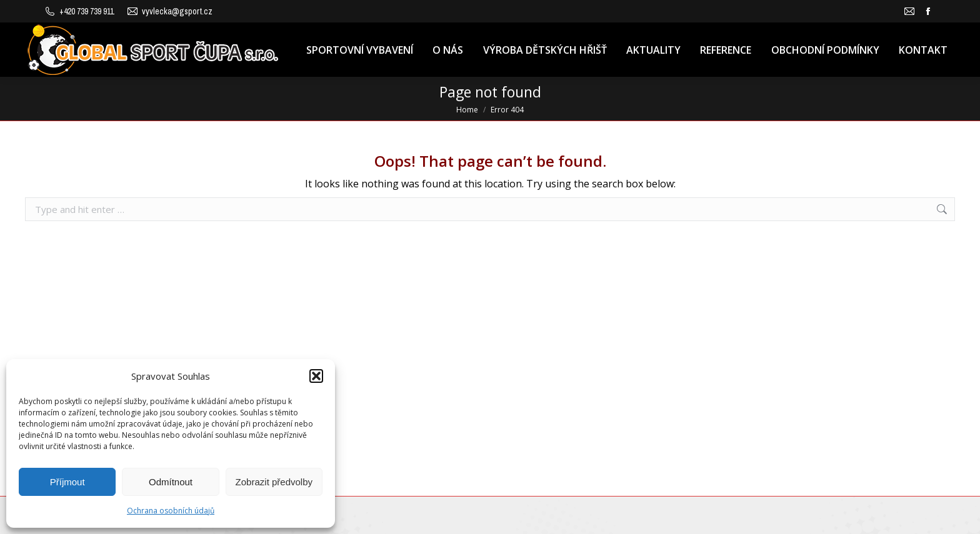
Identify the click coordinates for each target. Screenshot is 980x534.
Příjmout (67, 482)
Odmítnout (171, 482)
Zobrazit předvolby (274, 482)
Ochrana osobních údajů (171, 511)
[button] (316, 376)
